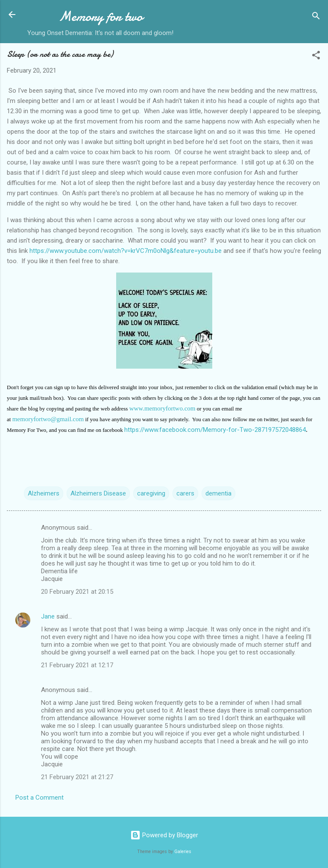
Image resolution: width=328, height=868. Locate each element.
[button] (316, 57)
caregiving (151, 493)
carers (185, 493)
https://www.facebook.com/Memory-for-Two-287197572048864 (215, 430)
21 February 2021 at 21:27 (77, 777)
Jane (48, 616)
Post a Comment (40, 798)
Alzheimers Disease (98, 493)
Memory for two (101, 16)
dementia (218, 493)
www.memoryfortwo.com (163, 408)
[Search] (316, 17)
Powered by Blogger (164, 835)
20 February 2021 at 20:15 (77, 592)
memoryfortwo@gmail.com (48, 419)
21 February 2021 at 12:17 (77, 665)
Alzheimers (44, 493)
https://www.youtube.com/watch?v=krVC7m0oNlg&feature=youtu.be (126, 251)
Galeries (183, 852)
